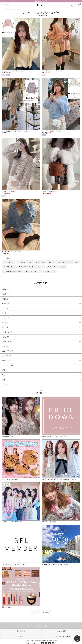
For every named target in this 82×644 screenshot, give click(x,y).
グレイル (4, 9)
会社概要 (55, 640)
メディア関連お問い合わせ (62, 636)
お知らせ (21, 636)
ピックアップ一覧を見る (41, 612)
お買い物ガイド (21, 631)
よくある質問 (62, 631)
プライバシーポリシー (35, 640)
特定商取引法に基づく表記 (46, 640)
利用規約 (27, 640)
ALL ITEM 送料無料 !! (41, 1)
